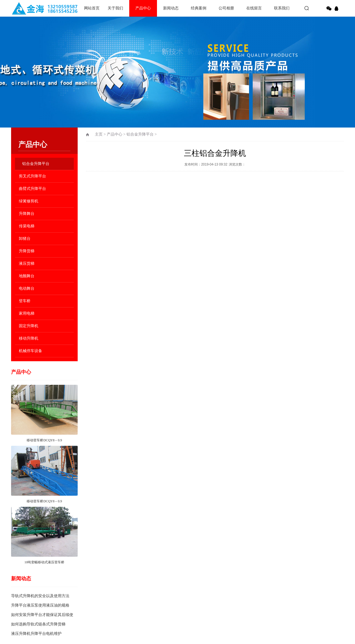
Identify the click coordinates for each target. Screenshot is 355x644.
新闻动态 (171, 8)
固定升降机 (29, 326)
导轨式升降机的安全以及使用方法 (40, 596)
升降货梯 (27, 251)
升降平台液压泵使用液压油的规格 (40, 605)
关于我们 (115, 8)
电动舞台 (27, 288)
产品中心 (143, 8)
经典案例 (199, 8)
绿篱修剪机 (29, 201)
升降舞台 (27, 214)
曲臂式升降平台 (32, 189)
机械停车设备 (31, 351)
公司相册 (226, 8)
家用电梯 (27, 313)
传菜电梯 (27, 226)
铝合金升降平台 (36, 164)
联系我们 (282, 8)
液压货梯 (27, 264)
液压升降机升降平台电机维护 (36, 634)
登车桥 (25, 301)
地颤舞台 (27, 276)
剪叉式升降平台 (32, 176)
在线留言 (254, 8)
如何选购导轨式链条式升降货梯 (38, 624)
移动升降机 (29, 338)
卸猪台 (25, 239)
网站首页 (92, 8)
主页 (99, 134)
